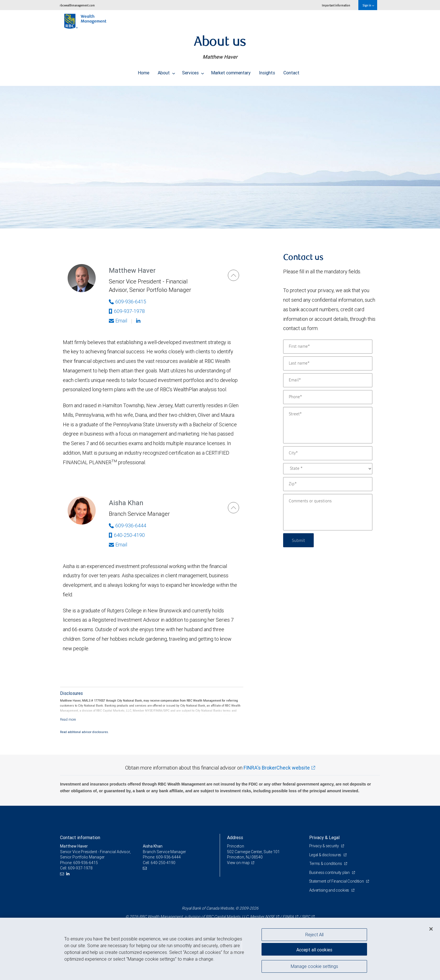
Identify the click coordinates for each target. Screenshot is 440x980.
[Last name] (328, 363)
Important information (336, 5)
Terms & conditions (326, 864)
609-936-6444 (168, 857)
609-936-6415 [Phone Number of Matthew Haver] (128, 302)
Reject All (314, 935)
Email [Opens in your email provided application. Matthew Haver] (118, 321)
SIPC (306, 917)
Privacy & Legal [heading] (324, 837)
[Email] (328, 380)
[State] (328, 469)
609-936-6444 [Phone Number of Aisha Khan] (128, 526)
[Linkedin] (139, 321)
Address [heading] (235, 837)
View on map (239, 863)
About (166, 71)
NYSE (270, 917)
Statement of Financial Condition (337, 881)
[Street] (328, 425)
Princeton (236, 846)
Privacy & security (325, 846)
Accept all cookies (314, 949)
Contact (291, 71)
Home (144, 71)
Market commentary (231, 71)
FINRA (288, 917)
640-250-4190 (127, 535)
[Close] (431, 929)
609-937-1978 (127, 311)
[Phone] (328, 397)
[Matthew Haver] (233, 275)
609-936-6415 (86, 863)
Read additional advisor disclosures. (84, 732)
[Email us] (63, 874)
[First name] (328, 347)
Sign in (368, 5)
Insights (267, 71)
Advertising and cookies (330, 890)
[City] (328, 453)
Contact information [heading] (80, 837)
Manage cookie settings (314, 967)
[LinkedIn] (69, 874)
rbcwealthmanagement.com (77, 5)
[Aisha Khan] (233, 508)
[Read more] (68, 719)
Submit (299, 540)
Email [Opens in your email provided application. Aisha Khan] (118, 545)
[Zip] (328, 484)
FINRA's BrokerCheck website (277, 768)
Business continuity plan (330, 873)
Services (193, 71)
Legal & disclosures (326, 855)
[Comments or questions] (328, 512)
